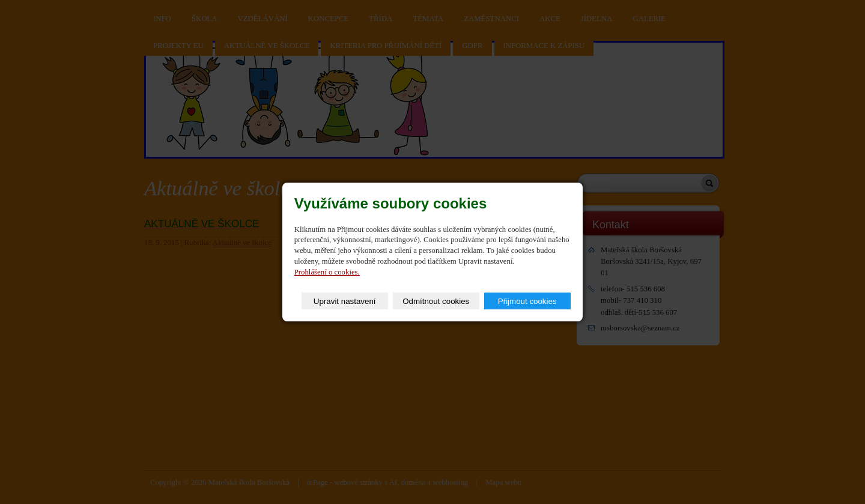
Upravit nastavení (345, 301)
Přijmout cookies (527, 301)
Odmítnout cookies (436, 301)
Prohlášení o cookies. (327, 272)
